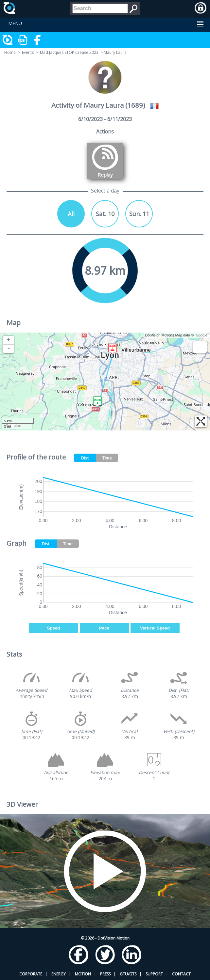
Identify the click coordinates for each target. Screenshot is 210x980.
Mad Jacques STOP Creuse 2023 (69, 52)
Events (28, 52)
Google (202, 335)
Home (10, 52)
